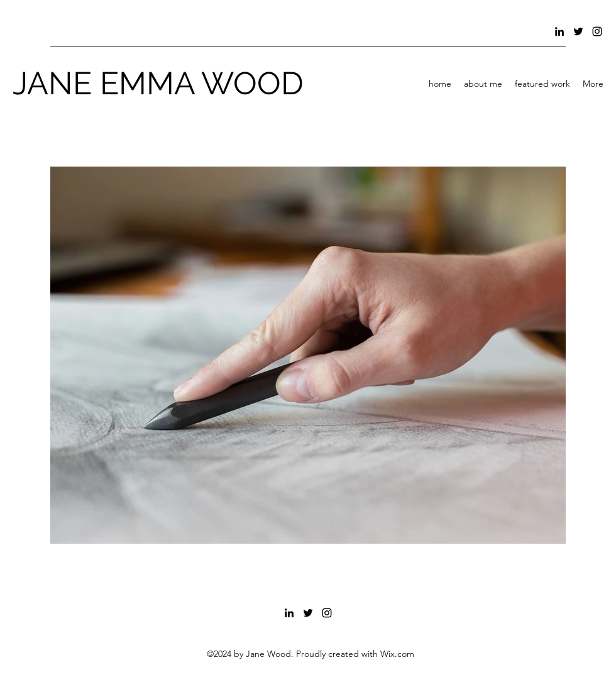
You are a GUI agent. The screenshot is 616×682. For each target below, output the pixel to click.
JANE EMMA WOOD (158, 83)
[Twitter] (578, 31)
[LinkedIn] (559, 31)
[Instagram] (597, 31)
